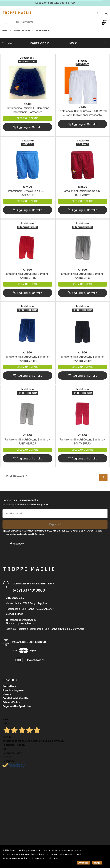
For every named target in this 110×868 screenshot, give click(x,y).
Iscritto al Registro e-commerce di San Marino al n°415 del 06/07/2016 (45, 629)
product (83, 61)
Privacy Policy (11, 702)
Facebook (17, 544)
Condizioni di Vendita (15, 698)
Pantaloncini (28, 141)
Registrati (55, 524)
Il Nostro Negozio (13, 690)
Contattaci (9, 686)
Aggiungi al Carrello (27, 127)
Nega (97, 863)
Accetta (83, 863)
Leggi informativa (36, 534)
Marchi (7, 694)
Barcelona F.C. (27, 58)
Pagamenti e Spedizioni (17, 706)
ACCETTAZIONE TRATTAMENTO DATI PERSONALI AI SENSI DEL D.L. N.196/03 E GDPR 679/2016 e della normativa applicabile (54, 532)
